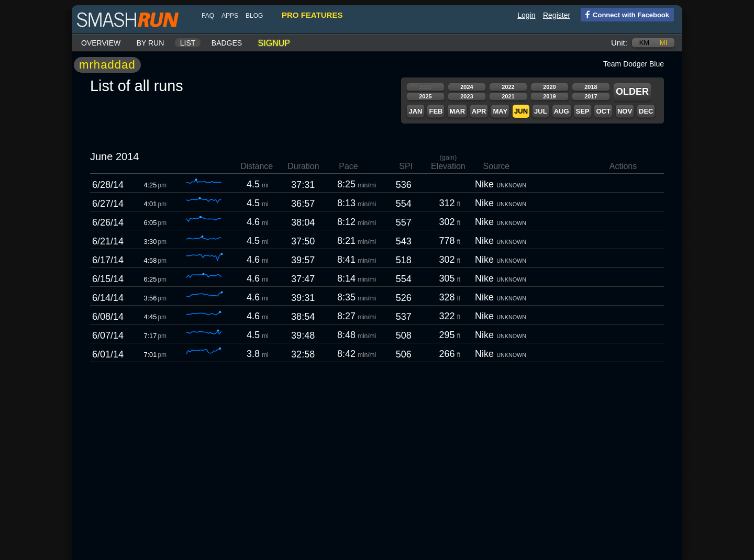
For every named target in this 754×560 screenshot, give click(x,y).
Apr (479, 111)
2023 (467, 96)
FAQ (208, 16)
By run (151, 43)
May (500, 111)
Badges (227, 43)
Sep (582, 111)
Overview (101, 43)
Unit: (619, 43)
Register (557, 15)
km (645, 43)
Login (526, 15)
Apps (230, 16)
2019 (549, 96)
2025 (425, 96)
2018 (591, 87)
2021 (508, 96)
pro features (312, 15)
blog (254, 16)
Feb (436, 111)
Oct (603, 111)
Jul (541, 111)
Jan (415, 111)
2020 (549, 87)
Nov (625, 111)
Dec (646, 111)
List (188, 43)
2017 (591, 96)
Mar (457, 111)
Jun (521, 111)
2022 (508, 87)
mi (663, 43)
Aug (562, 111)
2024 (467, 87)
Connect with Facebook (625, 14)
